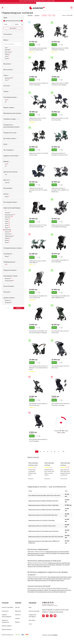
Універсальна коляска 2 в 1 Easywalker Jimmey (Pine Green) (60, 154)
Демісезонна (9, 78)
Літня (7, 80)
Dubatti (7, 58)
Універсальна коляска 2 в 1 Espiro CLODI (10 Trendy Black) (42, 553)
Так (7, 100)
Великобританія (10, 215)
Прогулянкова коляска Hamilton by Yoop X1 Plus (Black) (38, 440)
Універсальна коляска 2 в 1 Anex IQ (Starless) (57, 552)
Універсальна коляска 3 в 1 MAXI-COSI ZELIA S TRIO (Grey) (60, 49)
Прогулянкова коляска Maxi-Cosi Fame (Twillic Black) (60, 261)
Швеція (7, 240)
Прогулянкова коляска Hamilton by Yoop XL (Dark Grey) (38, 404)
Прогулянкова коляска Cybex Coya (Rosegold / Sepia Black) (47, 565)
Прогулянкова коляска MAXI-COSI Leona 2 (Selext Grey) (38, 297)
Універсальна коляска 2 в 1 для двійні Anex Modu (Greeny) (49, 580)
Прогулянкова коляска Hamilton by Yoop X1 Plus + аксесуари (61, 404)
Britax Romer (9, 52)
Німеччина (9, 217)
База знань (32, 620)
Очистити (7, 308)
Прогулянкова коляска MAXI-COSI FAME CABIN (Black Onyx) (60, 297)
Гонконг (7, 219)
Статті (30, 624)
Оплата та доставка (7, 607)
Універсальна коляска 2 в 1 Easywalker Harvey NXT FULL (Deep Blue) (38, 190)
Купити (32, 45)
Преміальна (8, 302)
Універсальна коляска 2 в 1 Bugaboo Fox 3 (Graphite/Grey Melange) (61, 226)
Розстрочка (5, 611)
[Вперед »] (63, 452)
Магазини (18, 611)
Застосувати (13, 28)
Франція (8, 238)
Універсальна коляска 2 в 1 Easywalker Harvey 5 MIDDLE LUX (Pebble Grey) (60, 190)
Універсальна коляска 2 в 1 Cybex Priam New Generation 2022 (38, 226)
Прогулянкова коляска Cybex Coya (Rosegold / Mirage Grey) (51, 592)
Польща (8, 232)
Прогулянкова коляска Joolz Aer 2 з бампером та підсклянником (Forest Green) (39, 368)
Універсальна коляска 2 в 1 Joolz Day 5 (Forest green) (39, 154)
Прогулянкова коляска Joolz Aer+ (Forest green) (60, 332)
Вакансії (17, 622)
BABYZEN (8, 50)
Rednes (55, 635)
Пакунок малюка (7, 630)
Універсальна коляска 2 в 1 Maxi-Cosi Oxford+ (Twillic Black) (39, 84)
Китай (7, 225)
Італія (7, 223)
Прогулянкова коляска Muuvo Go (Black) (38, 590)
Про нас (17, 607)
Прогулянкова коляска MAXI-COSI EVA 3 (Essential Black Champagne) (38, 332)
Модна (7, 256)
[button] (68, 467)
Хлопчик (7, 183)
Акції (30, 607)
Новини (17, 618)
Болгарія (8, 213)
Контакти (18, 615)
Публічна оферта (7, 626)
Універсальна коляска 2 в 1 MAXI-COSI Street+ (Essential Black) (60, 84)
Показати (19, 308)
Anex (7, 48)
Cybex (7, 56)
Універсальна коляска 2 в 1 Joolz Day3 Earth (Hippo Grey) (38, 119)
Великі (7, 197)
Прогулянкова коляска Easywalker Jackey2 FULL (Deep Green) (38, 49)
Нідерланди (8, 230)
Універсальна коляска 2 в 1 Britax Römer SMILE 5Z (38, 262)
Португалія (8, 234)
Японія (7, 242)
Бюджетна (8, 300)
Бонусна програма (34, 611)
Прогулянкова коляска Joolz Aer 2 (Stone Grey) (60, 367)
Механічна (8, 279)
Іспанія (7, 221)
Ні (6, 102)
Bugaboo (8, 54)
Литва (7, 228)
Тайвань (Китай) (10, 236)
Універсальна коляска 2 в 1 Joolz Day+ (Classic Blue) (60, 119)
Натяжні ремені (9, 281)
